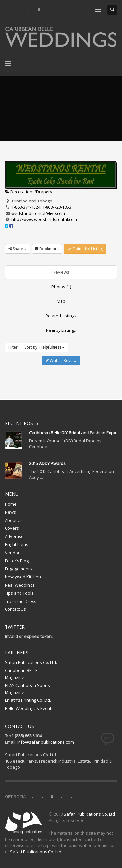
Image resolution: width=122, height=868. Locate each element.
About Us (14, 520)
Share (18, 249)
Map (61, 301)
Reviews (61, 272)
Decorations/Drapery (29, 192)
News (10, 512)
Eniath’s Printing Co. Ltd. (28, 700)
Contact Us (15, 609)
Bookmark (47, 249)
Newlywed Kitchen (23, 577)
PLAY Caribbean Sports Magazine (27, 689)
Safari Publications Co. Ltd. (31, 662)
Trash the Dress (21, 601)
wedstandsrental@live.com (38, 213)
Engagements (18, 569)
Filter (13, 347)
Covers (12, 528)
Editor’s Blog (17, 561)
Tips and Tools (19, 593)
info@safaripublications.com (46, 742)
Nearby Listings (61, 330)
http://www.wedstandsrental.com (44, 219)
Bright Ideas (17, 544)
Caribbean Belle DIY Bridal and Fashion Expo (73, 433)
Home (11, 504)
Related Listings (61, 316)
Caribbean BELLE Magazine (21, 674)
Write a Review (61, 360)
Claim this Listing (85, 249)
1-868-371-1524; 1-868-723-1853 (41, 207)
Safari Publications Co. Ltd (89, 814)
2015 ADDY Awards (47, 463)
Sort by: (45, 347)
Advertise (14, 536)
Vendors (13, 553)
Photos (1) (61, 287)
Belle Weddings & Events (29, 708)
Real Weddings (20, 585)
